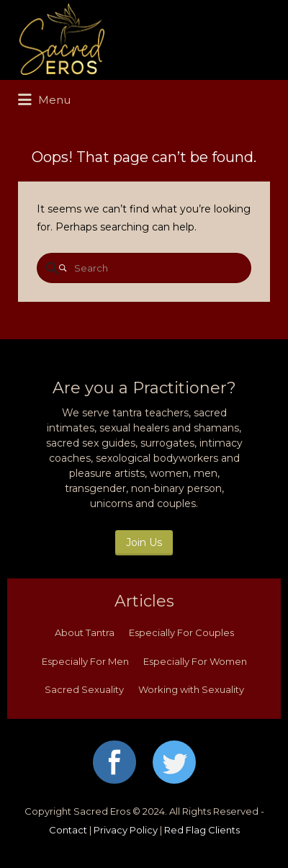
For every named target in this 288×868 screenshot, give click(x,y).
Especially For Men (85, 661)
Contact (68, 830)
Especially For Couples (181, 632)
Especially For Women (195, 661)
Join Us (144, 542)
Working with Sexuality (191, 689)
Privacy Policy (126, 830)
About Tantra (85, 632)
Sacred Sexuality (84, 689)
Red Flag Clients (202, 830)
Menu (44, 100)
